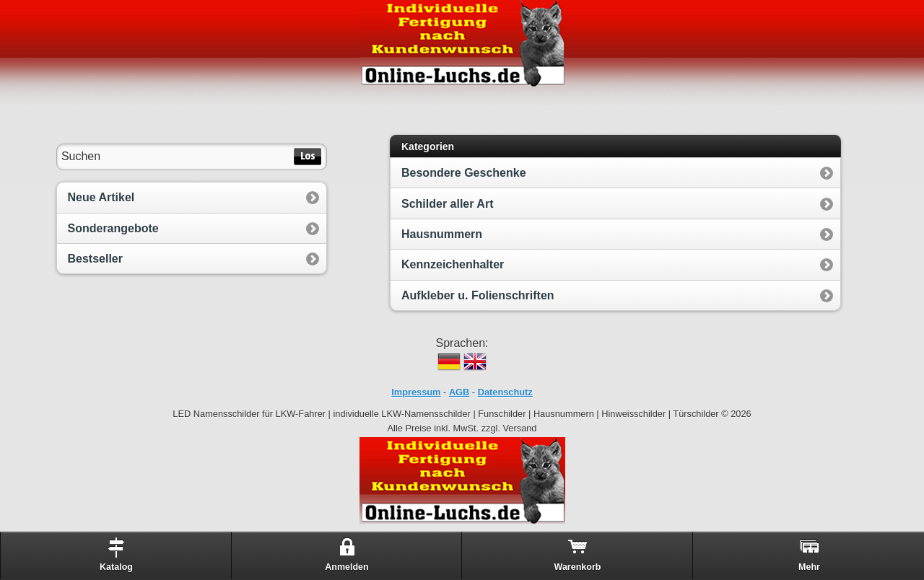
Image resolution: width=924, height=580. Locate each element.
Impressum (416, 392)
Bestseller (96, 259)
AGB (459, 392)
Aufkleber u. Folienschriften (478, 295)
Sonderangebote (113, 228)
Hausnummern (442, 234)
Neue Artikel (101, 197)
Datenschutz (505, 392)
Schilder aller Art (447, 204)
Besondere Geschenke (464, 173)
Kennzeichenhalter (453, 264)
